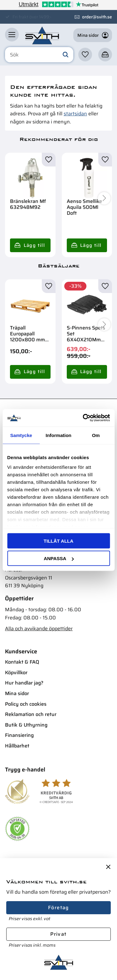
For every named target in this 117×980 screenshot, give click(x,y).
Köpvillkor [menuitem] (16, 673)
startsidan (75, 114)
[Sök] (66, 55)
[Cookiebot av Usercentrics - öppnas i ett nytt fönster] (83, 418)
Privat (58, 934)
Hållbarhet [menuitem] (17, 746)
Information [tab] (58, 435)
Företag (58, 908)
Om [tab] (96, 435)
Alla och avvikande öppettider (39, 629)
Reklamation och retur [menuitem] (31, 714)
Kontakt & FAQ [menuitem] (22, 662)
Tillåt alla (58, 541)
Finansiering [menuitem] (19, 735)
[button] (12, 35)
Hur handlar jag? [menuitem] (24, 683)
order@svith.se (97, 17)
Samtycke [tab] (21, 435)
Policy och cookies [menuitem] (26, 704)
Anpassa (59, 558)
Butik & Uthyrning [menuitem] (26, 725)
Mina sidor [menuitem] (17, 693)
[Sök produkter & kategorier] (39, 55)
